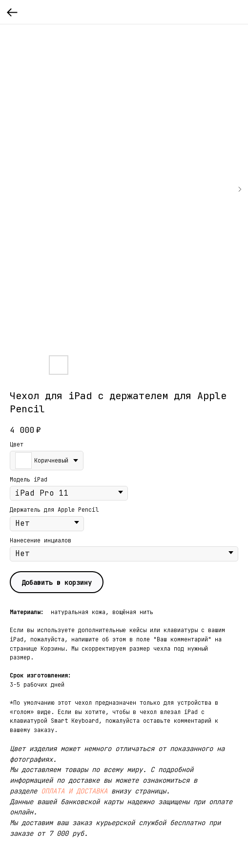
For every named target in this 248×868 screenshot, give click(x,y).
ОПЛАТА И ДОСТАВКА (74, 791)
